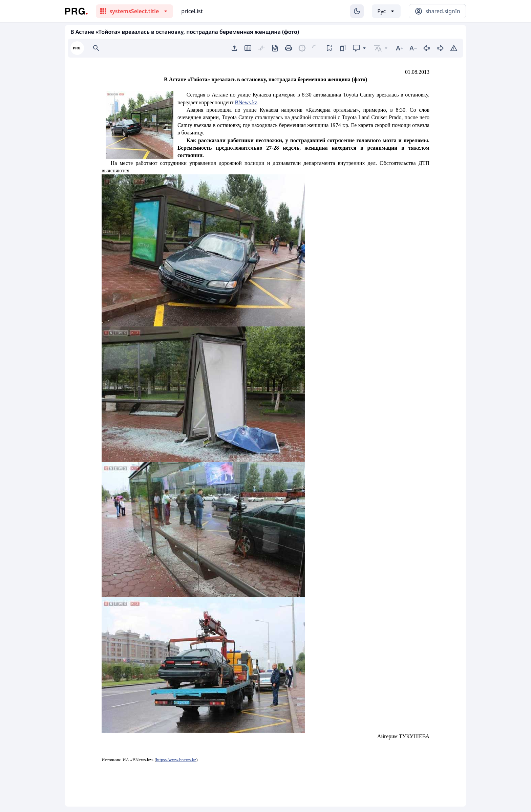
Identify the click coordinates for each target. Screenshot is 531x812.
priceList (192, 11)
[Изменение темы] (357, 11)
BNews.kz (246, 102)
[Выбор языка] (386, 11)
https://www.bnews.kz (176, 760)
